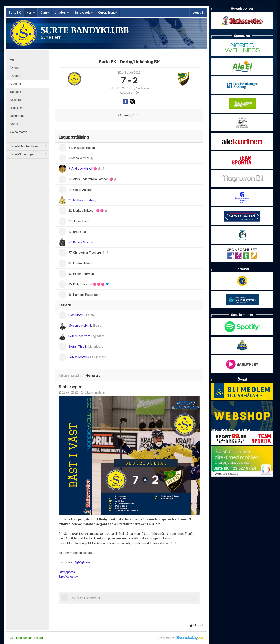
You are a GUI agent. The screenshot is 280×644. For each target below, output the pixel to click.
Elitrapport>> (67, 572)
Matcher (16, 84)
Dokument (17, 116)
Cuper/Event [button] (108, 13)
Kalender (16, 100)
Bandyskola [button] (84, 13)
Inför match (69, 375)
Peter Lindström (86, 336)
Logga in (198, 13)
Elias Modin (82, 315)
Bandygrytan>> (69, 577)
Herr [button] (31, 13)
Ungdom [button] (62, 13)
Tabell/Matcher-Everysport (28, 146)
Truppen (16, 76)
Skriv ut (196, 625)
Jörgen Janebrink (85, 326)
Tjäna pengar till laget (27, 638)
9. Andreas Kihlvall (81, 169)
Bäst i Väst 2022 (129, 73)
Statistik (16, 92)
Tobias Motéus (87, 357)
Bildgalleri (16, 108)
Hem (13, 60)
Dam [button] (45, 13)
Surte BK (15, 13)
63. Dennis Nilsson (81, 242)
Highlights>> (82, 562)
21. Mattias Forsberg (82, 200)
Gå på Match (28, 132)
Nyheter (15, 68)
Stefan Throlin (86, 347)
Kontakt (15, 124)
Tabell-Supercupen (28, 154)
